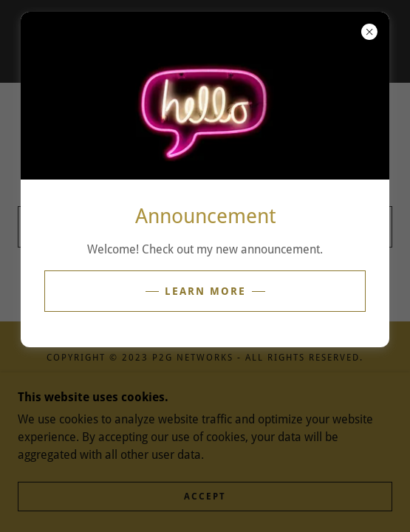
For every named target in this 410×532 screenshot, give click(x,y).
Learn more (205, 291)
